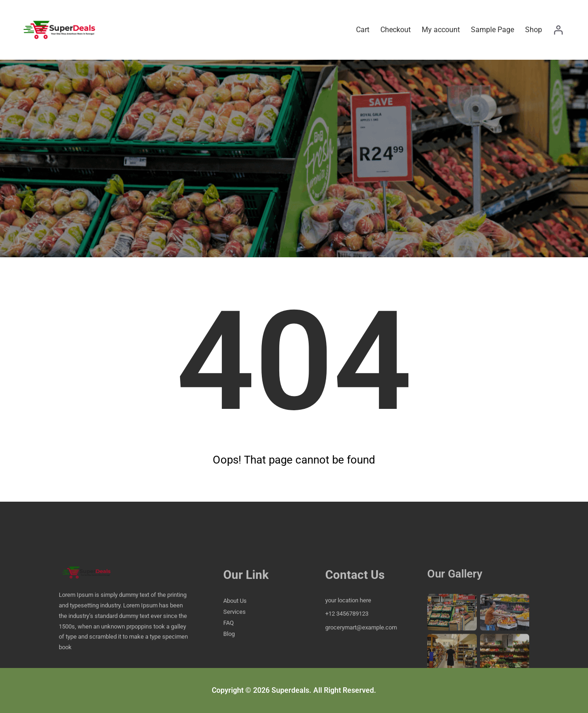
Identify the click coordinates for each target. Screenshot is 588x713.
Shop (534, 30)
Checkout (396, 30)
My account (441, 30)
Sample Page (492, 30)
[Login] (558, 30)
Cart (363, 30)
